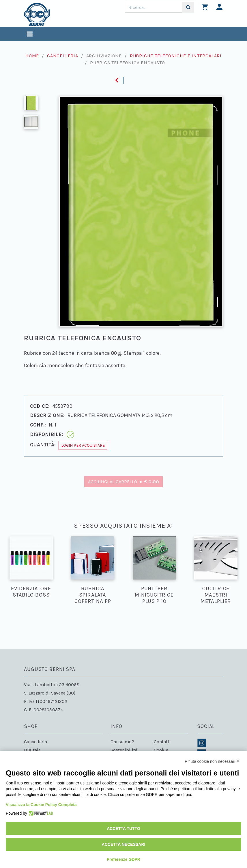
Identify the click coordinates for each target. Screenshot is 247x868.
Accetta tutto (124, 829)
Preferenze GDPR (124, 859)
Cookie (161, 750)
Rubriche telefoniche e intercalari (176, 56)
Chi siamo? (122, 742)
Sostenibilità (124, 750)
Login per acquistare (83, 445)
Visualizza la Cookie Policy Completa (41, 805)
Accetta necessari (124, 844)
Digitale (32, 750)
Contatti (162, 742)
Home (32, 56)
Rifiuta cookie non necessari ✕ (212, 761)
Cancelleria (63, 56)
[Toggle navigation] (30, 35)
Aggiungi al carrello (124, 482)
